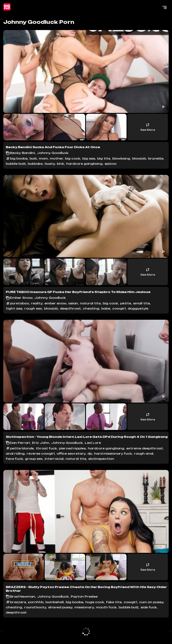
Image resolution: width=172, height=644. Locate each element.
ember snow (55, 303)
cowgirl (119, 308)
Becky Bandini (22, 153)
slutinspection (101, 459)
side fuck (149, 607)
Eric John (41, 443)
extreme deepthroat (145, 448)
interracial (54, 459)
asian (73, 303)
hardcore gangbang (84, 164)
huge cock (95, 602)
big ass (89, 158)
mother (56, 158)
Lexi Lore (93, 443)
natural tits (90, 303)
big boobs (19, 158)
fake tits (114, 602)
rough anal (144, 453)
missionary (84, 607)
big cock (73, 158)
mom (43, 158)
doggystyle (138, 308)
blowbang (121, 158)
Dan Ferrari (20, 443)
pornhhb (36, 602)
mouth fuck (106, 607)
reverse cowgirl (41, 453)
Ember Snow (21, 298)
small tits (142, 303)
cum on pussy (151, 602)
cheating (91, 308)
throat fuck (46, 448)
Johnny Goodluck (53, 153)
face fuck (14, 459)
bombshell (55, 602)
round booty (35, 607)
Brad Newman (23, 596)
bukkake (35, 164)
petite (126, 303)
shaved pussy (60, 607)
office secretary (71, 453)
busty (50, 164)
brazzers (18, 602)
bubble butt (16, 164)
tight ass (14, 308)
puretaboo (19, 303)
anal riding (15, 453)
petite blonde (22, 448)
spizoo (110, 164)
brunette (156, 158)
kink (60, 164)
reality (37, 303)
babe (106, 308)
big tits (104, 158)
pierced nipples (72, 448)
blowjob (139, 158)
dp (90, 453)
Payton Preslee (84, 596)
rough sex (33, 308)
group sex (34, 459)
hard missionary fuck (113, 453)
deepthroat (70, 308)
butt (33, 158)
